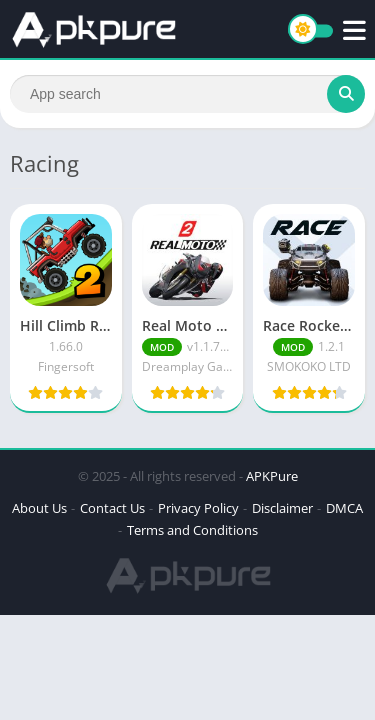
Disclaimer (282, 508)
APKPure (272, 476)
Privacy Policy (198, 508)
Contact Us (112, 508)
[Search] (187, 94)
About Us (39, 508)
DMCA (344, 508)
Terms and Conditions (192, 530)
